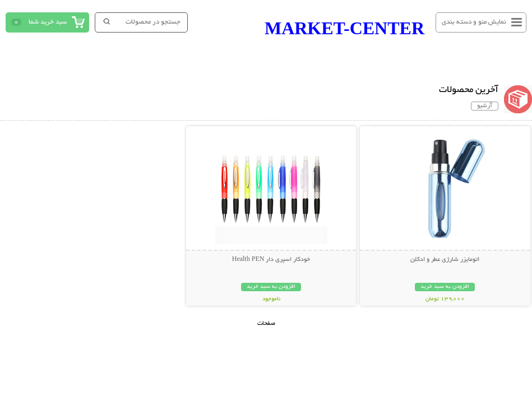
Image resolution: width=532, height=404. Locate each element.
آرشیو (485, 106)
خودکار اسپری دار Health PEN (271, 260)
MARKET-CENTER (344, 28)
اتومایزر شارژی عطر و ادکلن (445, 260)
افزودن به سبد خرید (445, 287)
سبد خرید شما (48, 22)
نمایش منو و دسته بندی (474, 22)
